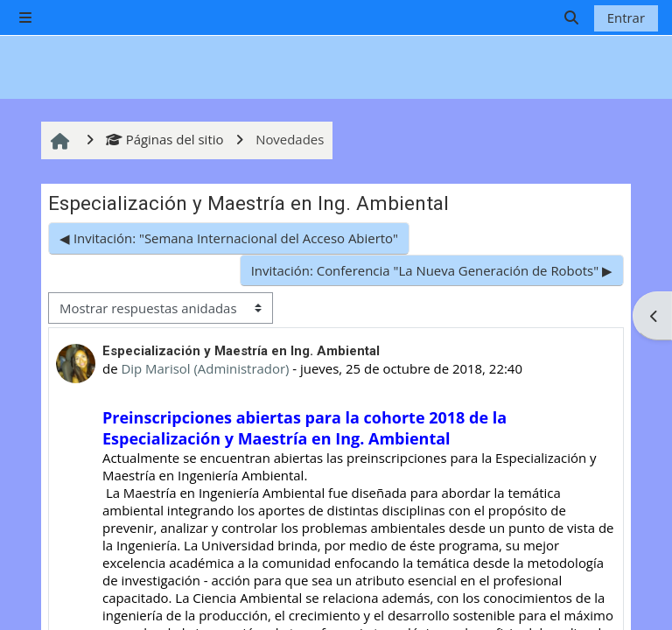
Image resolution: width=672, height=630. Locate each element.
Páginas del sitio (164, 139)
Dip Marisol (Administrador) (205, 368)
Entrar (626, 17)
